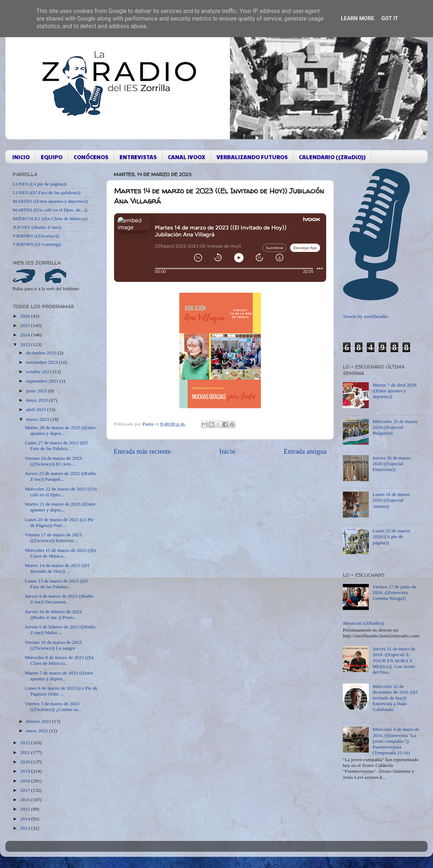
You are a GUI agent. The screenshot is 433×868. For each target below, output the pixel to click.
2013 (26, 828)
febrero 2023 (39, 721)
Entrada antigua (305, 451)
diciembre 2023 (42, 353)
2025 (26, 325)
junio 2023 (37, 391)
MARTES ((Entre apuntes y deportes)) (50, 201)
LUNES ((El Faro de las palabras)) (47, 193)
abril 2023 (37, 409)
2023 (26, 344)
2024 (26, 335)
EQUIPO (52, 157)
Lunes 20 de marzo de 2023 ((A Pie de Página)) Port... (60, 522)
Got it (390, 18)
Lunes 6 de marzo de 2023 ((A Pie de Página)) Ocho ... (61, 691)
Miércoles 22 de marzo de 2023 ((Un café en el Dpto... (61, 492)
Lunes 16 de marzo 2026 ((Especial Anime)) (391, 500)
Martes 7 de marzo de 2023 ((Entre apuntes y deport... (59, 676)
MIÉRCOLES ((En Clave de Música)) (50, 219)
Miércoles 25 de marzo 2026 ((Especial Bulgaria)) (395, 427)
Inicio (227, 451)
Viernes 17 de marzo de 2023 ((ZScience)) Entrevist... (53, 538)
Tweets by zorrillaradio (365, 316)
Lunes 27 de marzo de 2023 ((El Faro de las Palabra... (56, 446)
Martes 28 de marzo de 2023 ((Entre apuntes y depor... (60, 430)
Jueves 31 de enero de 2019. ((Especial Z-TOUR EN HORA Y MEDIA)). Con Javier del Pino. (394, 660)
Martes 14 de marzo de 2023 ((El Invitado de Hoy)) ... (57, 568)
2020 (26, 762)
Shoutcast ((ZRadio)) (363, 623)
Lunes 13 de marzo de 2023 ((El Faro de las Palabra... (56, 584)
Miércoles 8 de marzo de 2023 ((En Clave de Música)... (59, 660)
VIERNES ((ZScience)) (36, 236)
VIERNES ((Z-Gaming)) (37, 244)
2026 (26, 316)
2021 (26, 752)
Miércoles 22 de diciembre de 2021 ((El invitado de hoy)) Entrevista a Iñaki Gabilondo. (395, 698)
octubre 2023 (39, 372)
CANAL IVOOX (187, 157)
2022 (26, 743)
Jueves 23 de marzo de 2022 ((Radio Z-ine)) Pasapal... (60, 476)
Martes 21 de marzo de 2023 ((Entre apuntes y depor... (60, 507)
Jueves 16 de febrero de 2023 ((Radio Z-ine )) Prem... (53, 614)
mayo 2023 (38, 400)
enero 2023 (38, 731)
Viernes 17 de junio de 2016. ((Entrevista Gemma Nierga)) (394, 592)
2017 (26, 790)
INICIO (21, 157)
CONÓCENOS (91, 157)
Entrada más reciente (142, 451)
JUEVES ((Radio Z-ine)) (37, 227)
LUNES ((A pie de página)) (40, 184)
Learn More (358, 18)
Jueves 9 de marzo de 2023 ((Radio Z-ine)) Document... (59, 599)
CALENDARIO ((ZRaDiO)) (332, 157)
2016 (26, 800)
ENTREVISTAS (138, 157)
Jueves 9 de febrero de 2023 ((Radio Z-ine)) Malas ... (60, 630)
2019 (26, 771)
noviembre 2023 (42, 362)
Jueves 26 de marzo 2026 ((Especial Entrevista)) (392, 464)
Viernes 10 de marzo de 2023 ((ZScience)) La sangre (53, 645)
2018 (26, 781)
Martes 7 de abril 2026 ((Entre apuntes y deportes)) (394, 391)
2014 (26, 819)
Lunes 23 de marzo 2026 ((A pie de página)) (391, 536)
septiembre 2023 (43, 381)
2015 (26, 809)
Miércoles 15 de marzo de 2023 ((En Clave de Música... (61, 553)
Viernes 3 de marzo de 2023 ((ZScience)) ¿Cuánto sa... (53, 706)
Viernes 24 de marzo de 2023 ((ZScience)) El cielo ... (53, 461)
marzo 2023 (38, 419)
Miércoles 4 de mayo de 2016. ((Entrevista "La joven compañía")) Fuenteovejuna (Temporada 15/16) (396, 741)
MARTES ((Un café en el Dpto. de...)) (50, 210)
